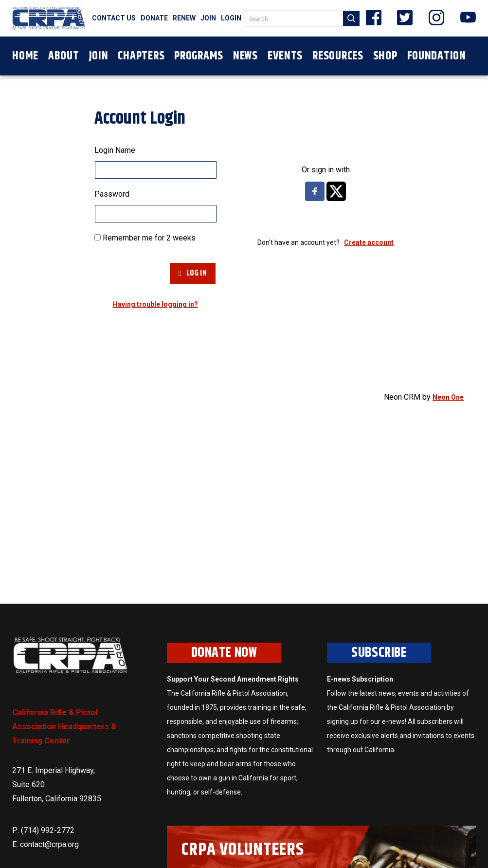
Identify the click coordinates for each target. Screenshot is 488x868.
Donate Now (224, 653)
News (245, 56)
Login (231, 18)
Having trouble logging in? (155, 304)
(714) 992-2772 (48, 830)
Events (285, 56)
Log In (193, 273)
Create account (369, 242)
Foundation (437, 56)
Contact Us (114, 18)
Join (208, 18)
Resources (338, 56)
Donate (154, 18)
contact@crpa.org (49, 844)
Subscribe (379, 653)
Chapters (141, 56)
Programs (199, 56)
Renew (184, 18)
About (64, 56)
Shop (385, 56)
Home (25, 56)
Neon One (448, 397)
